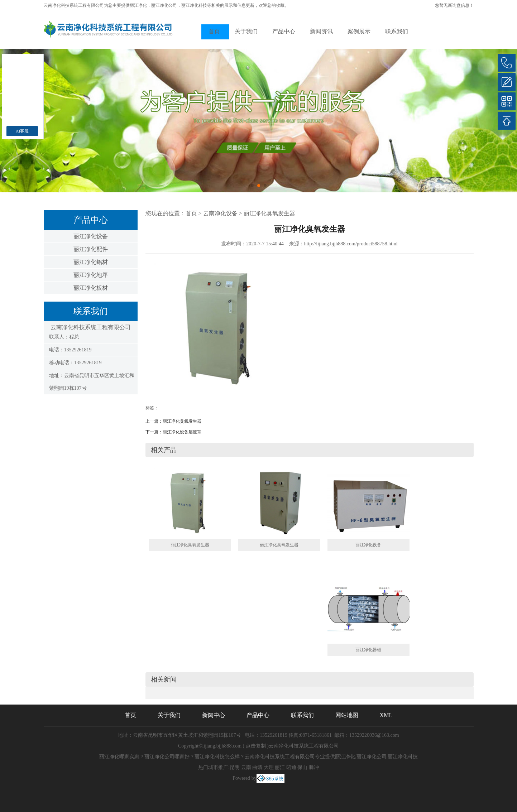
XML (386, 715)
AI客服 (22, 131)
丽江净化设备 (91, 236)
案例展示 (359, 31)
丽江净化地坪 (91, 275)
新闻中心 (214, 715)
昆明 (235, 767)
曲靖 (257, 767)
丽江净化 (138, 5)
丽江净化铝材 (91, 262)
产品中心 (284, 31)
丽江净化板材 (91, 288)
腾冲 (314, 767)
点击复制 (256, 746)
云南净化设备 (220, 213)
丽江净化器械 (368, 650)
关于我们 (246, 31)
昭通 (291, 767)
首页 (214, 31)
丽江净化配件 (91, 249)
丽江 (280, 767)
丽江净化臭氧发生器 (269, 213)
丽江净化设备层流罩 (182, 432)
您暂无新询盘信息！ (454, 5)
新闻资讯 (321, 31)
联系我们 (397, 31)
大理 (269, 767)
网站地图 (347, 715)
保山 (302, 767)
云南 (246, 767)
